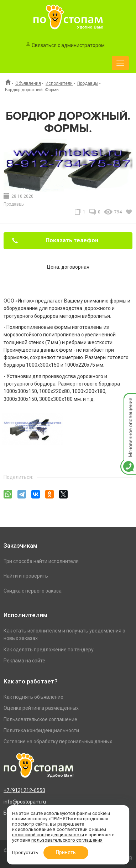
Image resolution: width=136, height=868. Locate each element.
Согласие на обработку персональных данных (58, 742)
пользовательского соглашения (67, 840)
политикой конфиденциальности (48, 835)
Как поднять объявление (33, 697)
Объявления (28, 83)
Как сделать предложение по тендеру (49, 650)
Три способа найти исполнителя (41, 561)
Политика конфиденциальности (41, 730)
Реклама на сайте (24, 661)
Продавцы (88, 83)
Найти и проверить (26, 576)
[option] (33, 440)
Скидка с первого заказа (33, 591)
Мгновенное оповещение (128, 400)
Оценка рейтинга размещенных (41, 708)
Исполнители (59, 83)
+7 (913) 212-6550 (24, 790)
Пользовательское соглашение (40, 719)
